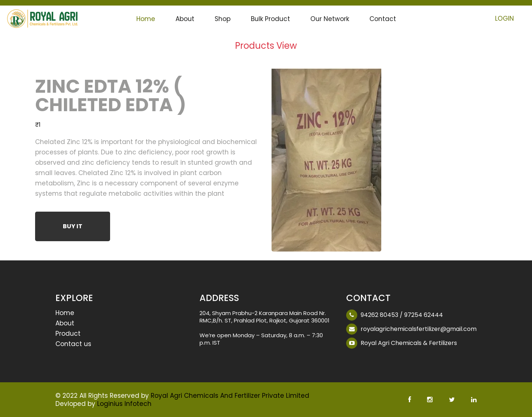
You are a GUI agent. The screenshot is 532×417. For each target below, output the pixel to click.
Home (146, 19)
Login (504, 18)
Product (68, 334)
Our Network (330, 19)
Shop (223, 19)
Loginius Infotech (124, 404)
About (185, 19)
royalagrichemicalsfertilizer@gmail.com (419, 329)
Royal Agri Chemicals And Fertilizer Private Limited (230, 396)
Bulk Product (270, 19)
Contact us (73, 344)
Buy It (73, 226)
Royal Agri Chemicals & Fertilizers (409, 343)
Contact (383, 19)
